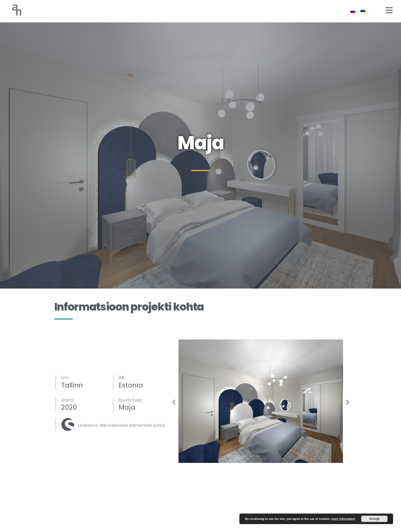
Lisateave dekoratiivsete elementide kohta (122, 425)
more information (343, 519)
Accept (374, 519)
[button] (174, 402)
